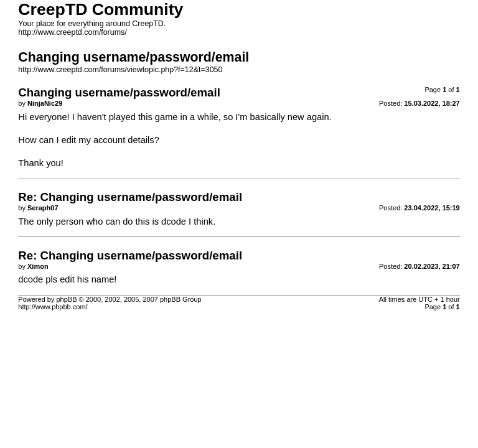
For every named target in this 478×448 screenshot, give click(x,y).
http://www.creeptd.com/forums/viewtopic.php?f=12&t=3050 (120, 70)
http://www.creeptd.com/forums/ (72, 32)
